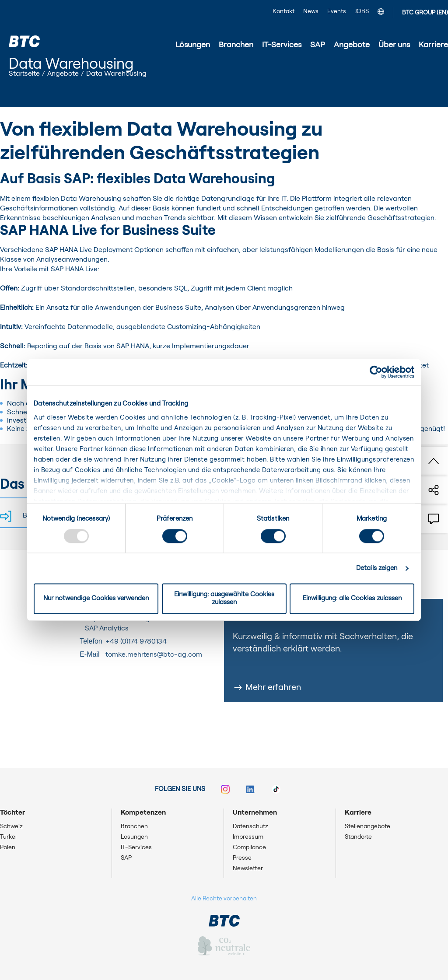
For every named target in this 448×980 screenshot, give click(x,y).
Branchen (134, 826)
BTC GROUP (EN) (425, 13)
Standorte (358, 837)
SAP (126, 858)
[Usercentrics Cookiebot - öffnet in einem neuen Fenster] (376, 372)
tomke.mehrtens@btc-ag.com (154, 654)
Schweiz (11, 826)
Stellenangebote (367, 826)
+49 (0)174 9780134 (136, 641)
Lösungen (134, 837)
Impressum (248, 837)
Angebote (63, 73)
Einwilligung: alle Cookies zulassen (352, 599)
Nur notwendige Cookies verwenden (96, 599)
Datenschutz (250, 826)
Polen (8, 847)
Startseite (24, 73)
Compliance (249, 847)
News (311, 11)
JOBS (362, 11)
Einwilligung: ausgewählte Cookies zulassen (224, 599)
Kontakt (283, 11)
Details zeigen (377, 568)
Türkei (8, 837)
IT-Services (136, 847)
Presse (242, 858)
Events (337, 11)
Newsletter (248, 868)
